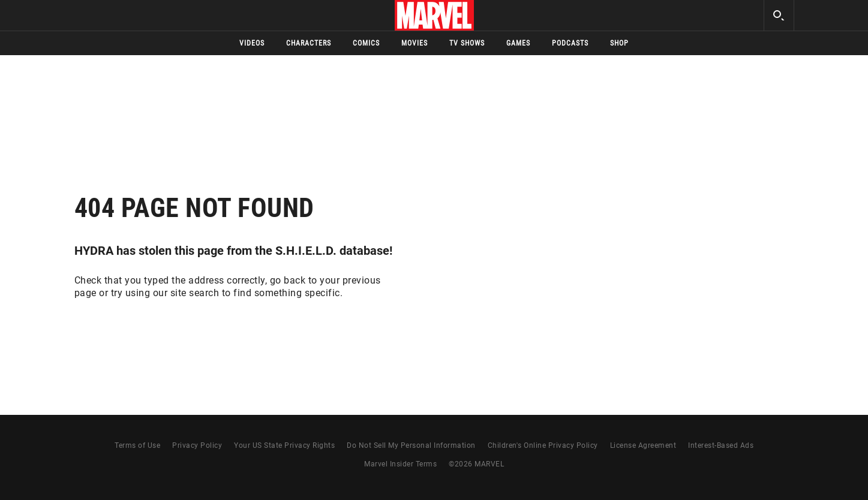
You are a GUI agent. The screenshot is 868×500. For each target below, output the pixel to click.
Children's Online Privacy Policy (543, 445)
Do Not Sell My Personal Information (411, 445)
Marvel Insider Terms (400, 464)
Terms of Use (137, 445)
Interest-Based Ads (721, 445)
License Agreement (643, 445)
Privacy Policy (197, 445)
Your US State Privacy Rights (284, 445)
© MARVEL (476, 464)
